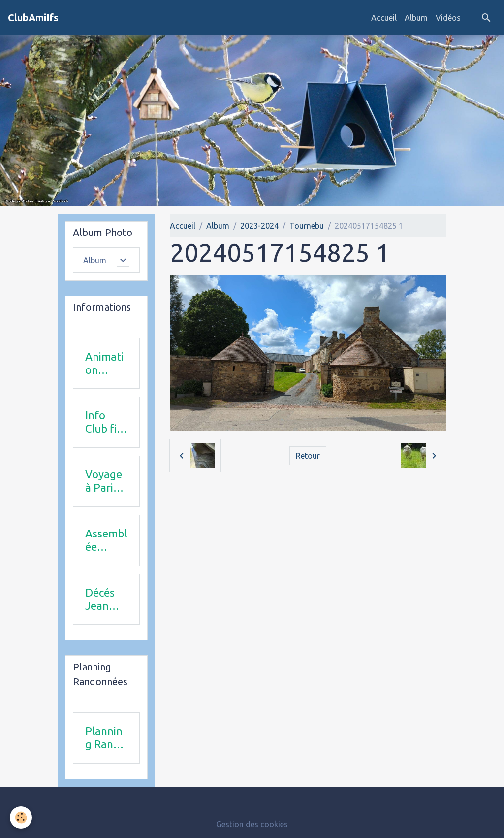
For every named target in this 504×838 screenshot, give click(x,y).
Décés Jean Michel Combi (101, 600)
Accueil (384, 18)
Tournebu (307, 226)
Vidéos (448, 18)
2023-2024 (259, 226)
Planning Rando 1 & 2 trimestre (106, 738)
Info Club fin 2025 (104, 422)
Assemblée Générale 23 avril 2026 (106, 540)
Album (416, 18)
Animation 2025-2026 (104, 364)
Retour (308, 456)
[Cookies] (21, 818)
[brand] (33, 18)
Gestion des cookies (252, 824)
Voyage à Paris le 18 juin (104, 481)
